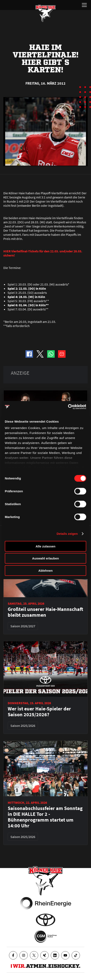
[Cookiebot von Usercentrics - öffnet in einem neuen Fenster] (68, 407)
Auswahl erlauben (45, 558)
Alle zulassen (45, 546)
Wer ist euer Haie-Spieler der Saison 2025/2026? (39, 712)
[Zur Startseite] (45, 13)
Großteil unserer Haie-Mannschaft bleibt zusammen (45, 612)
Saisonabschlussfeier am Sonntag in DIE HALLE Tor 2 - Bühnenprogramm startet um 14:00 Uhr (45, 817)
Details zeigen (67, 534)
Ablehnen (45, 570)
